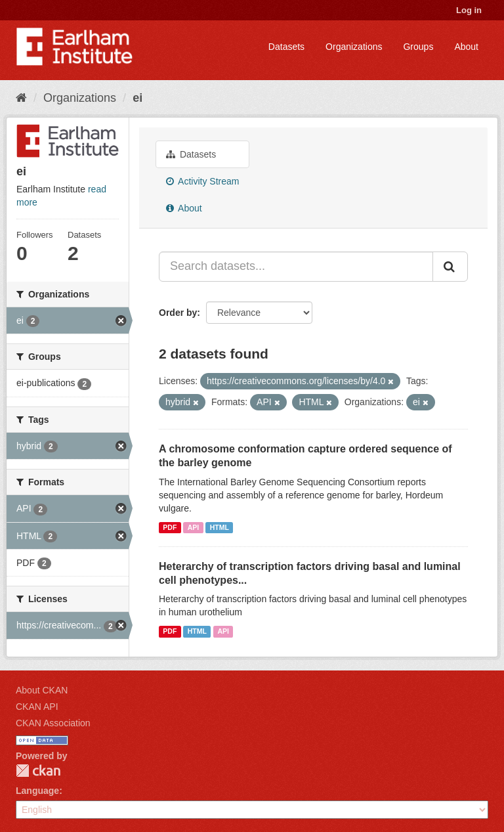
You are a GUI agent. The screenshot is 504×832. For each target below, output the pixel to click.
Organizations (354, 47)
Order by (178, 313)
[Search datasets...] (296, 267)
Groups (418, 47)
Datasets (286, 47)
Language (37, 791)
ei (137, 98)
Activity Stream (202, 181)
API (194, 527)
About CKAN (42, 690)
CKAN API (37, 707)
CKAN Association (53, 723)
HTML (220, 527)
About (466, 47)
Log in (469, 10)
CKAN (38, 771)
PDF (170, 527)
